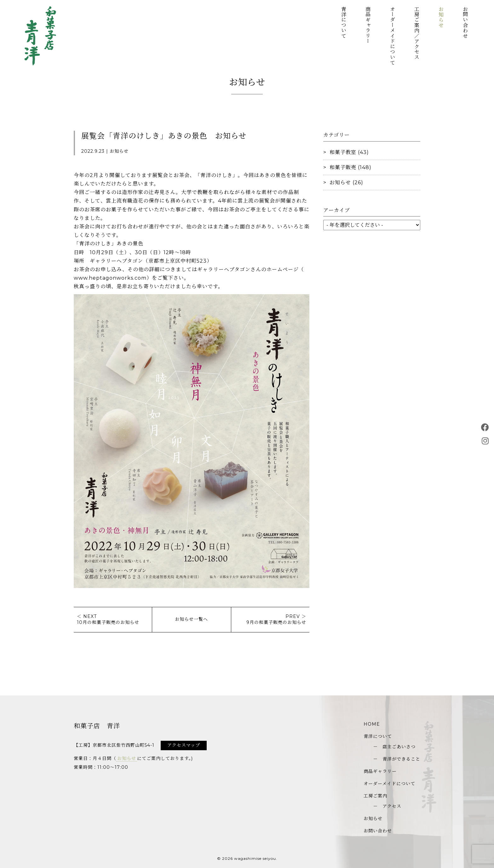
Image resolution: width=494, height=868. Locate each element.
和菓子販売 (343, 167)
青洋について (344, 22)
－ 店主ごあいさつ (394, 747)
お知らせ (441, 17)
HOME (372, 724)
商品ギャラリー (368, 25)
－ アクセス (387, 806)
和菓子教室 (343, 152)
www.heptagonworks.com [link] (110, 278)
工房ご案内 (375, 796)
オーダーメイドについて (392, 36)
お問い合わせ (465, 22)
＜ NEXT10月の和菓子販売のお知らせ (108, 620)
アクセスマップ (184, 745)
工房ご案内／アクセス (416, 33)
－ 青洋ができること (397, 759)
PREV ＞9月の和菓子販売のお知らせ (276, 620)
